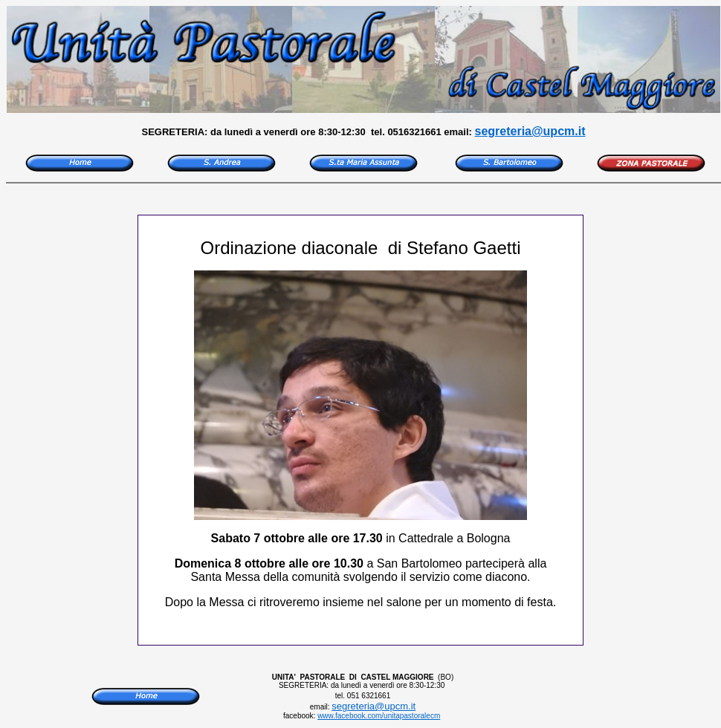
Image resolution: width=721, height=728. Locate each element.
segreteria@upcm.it (530, 131)
